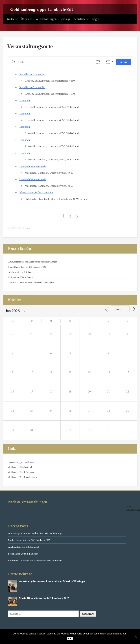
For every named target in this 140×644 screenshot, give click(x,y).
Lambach (25, 100)
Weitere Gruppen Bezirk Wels (21, 462)
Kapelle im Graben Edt (32, 74)
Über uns (26, 19)
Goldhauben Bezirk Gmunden (21, 472)
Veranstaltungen (46, 19)
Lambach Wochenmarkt (33, 166)
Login (95, 19)
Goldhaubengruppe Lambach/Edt (42, 9)
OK (70, 639)
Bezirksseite (81, 19)
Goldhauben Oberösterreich (20, 467)
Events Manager (23, 228)
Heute (120, 309)
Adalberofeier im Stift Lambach (22, 272)
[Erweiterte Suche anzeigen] (98, 62)
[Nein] (135, 637)
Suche (124, 62)
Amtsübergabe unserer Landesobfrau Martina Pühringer (32, 262)
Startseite (12, 19)
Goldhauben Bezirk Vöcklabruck (23, 477)
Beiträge (65, 19)
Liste (108, 62)
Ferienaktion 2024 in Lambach (22, 277)
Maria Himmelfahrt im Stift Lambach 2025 (27, 267)
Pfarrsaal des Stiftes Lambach (36, 192)
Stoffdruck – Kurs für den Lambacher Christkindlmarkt (32, 282)
